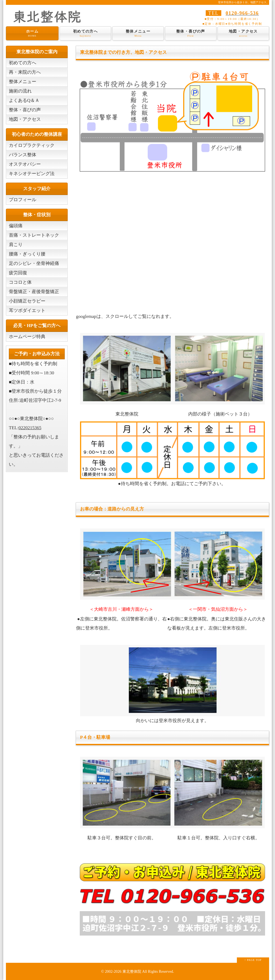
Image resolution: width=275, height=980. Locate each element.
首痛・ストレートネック (34, 235)
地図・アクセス (243, 33)
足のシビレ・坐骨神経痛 (34, 263)
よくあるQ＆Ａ (24, 100)
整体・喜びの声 (191, 33)
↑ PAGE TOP (253, 960)
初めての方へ (85, 33)
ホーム (32, 33)
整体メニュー (138, 33)
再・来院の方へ (25, 72)
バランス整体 (23, 155)
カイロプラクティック (32, 145)
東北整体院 (132, 971)
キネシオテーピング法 (32, 174)
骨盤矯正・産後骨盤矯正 (34, 292)
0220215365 (30, 428)
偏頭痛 (16, 226)
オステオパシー (25, 164)
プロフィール (23, 200)
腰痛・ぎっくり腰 (27, 254)
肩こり (16, 245)
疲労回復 (18, 273)
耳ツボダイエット (27, 310)
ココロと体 (20, 282)
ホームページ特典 (27, 337)
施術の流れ (20, 91)
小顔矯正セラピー (27, 301)
